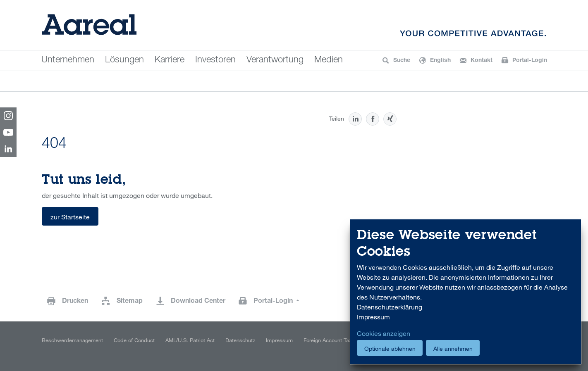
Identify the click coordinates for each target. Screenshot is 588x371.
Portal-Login (274, 302)
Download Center (198, 302)
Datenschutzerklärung (390, 307)
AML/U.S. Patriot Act (190, 340)
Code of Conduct (134, 340)
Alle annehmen (453, 348)
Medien (329, 60)
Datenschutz (240, 340)
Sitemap (130, 302)
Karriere (170, 60)
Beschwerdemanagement (72, 340)
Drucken (75, 302)
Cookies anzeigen (384, 333)
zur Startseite (70, 217)
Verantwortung (275, 60)
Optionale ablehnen (390, 348)
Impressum (279, 340)
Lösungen (124, 60)
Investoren (215, 60)
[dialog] (466, 292)
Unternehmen (68, 60)
